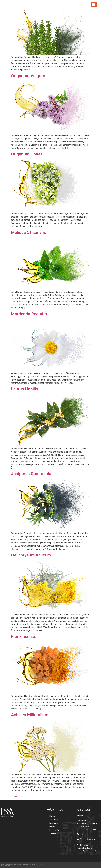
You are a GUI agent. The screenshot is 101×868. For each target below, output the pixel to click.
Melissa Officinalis (28, 232)
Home (52, 816)
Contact (53, 834)
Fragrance (54, 823)
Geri (14, 796)
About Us (54, 820)
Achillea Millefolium (30, 715)
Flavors (52, 827)
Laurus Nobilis (25, 389)
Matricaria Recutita (29, 314)
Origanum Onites (27, 154)
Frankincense (24, 637)
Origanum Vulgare (28, 76)
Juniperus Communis (31, 474)
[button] (94, 5)
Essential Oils (55, 830)
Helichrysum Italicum (31, 555)
